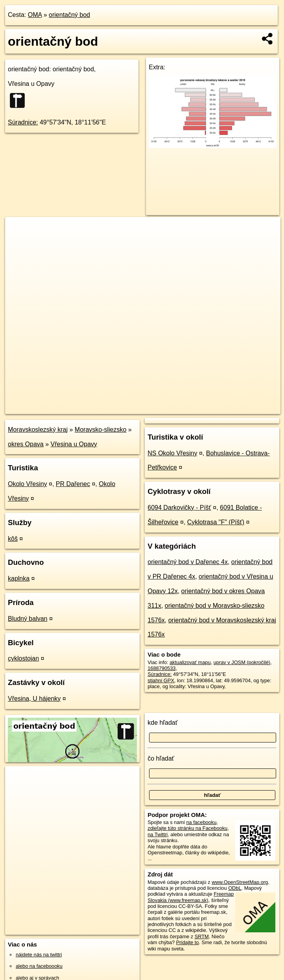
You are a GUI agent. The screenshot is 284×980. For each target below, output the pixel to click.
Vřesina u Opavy (74, 444)
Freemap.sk (186, 408)
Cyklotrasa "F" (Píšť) (216, 522)
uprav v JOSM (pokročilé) (242, 662)
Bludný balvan (28, 619)
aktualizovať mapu (190, 662)
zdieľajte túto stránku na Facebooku (187, 828)
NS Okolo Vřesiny (172, 453)
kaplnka (19, 578)
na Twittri (158, 834)
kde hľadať (163, 723)
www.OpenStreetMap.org (240, 882)
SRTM (202, 936)
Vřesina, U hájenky (34, 699)
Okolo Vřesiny (28, 484)
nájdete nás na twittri (39, 955)
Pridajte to (188, 942)
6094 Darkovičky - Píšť (179, 508)
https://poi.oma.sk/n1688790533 (245, 408)
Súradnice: (23, 122)
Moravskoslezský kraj (38, 430)
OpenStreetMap (145, 408)
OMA (35, 15)
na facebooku (201, 822)
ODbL (235, 888)
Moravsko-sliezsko (101, 430)
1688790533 (161, 668)
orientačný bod (69, 15)
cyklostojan (23, 658)
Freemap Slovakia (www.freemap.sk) (191, 897)
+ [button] (19, 230)
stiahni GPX (161, 680)
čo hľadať (161, 758)
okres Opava (26, 444)
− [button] (19, 243)
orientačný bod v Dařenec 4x (188, 562)
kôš (13, 539)
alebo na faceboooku (39, 966)
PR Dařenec (73, 484)
